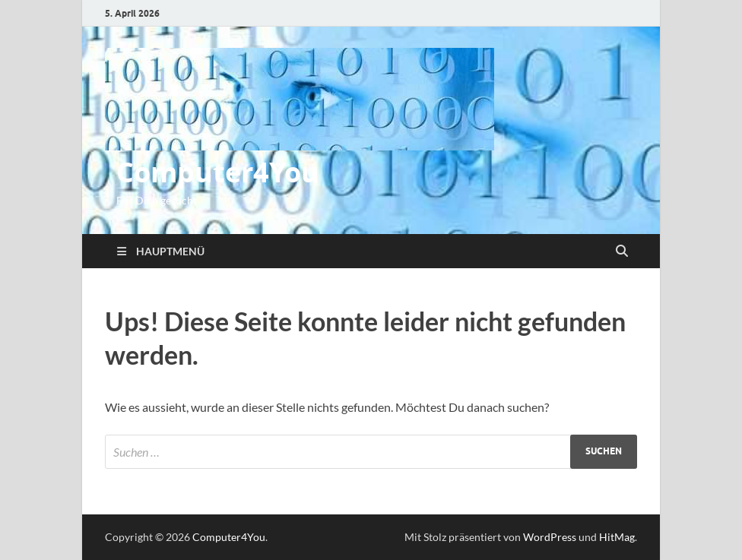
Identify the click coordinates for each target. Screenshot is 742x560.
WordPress (550, 537)
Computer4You (218, 172)
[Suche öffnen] (622, 252)
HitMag (617, 537)
